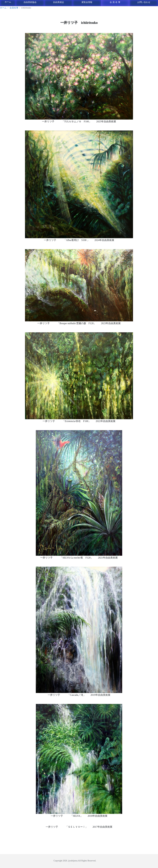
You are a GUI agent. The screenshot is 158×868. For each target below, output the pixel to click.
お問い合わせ (144, 2)
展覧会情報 (87, 2)
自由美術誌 (58, 2)
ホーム (8, 2)
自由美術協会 (30, 2)
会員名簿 (115, 2)
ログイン (72, 864)
